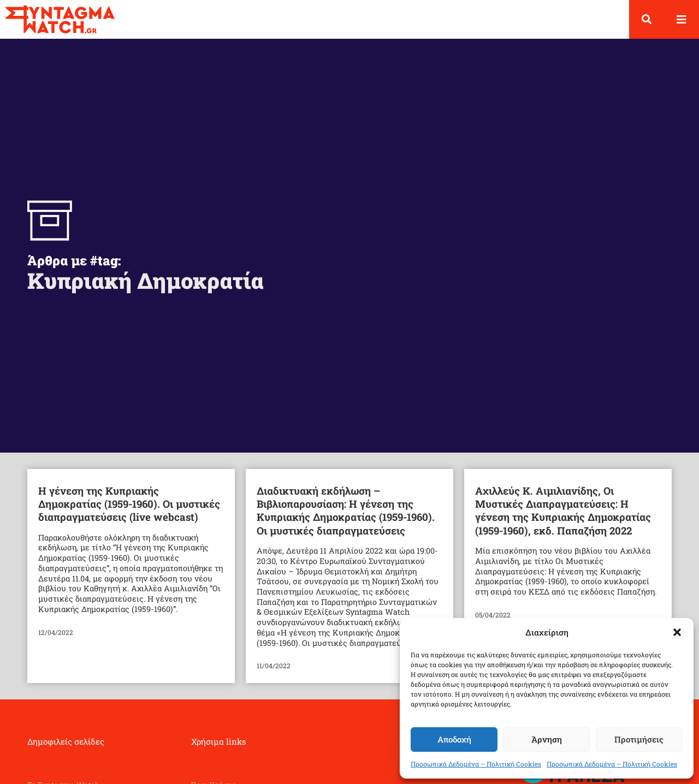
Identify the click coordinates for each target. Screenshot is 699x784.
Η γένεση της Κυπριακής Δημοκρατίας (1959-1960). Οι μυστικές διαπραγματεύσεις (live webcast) (129, 504)
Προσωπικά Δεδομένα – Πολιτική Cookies (476, 764)
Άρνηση (547, 739)
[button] (677, 632)
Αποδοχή (454, 739)
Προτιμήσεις (639, 739)
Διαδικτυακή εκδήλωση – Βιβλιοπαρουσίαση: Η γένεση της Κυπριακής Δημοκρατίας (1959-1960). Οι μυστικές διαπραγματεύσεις (346, 510)
